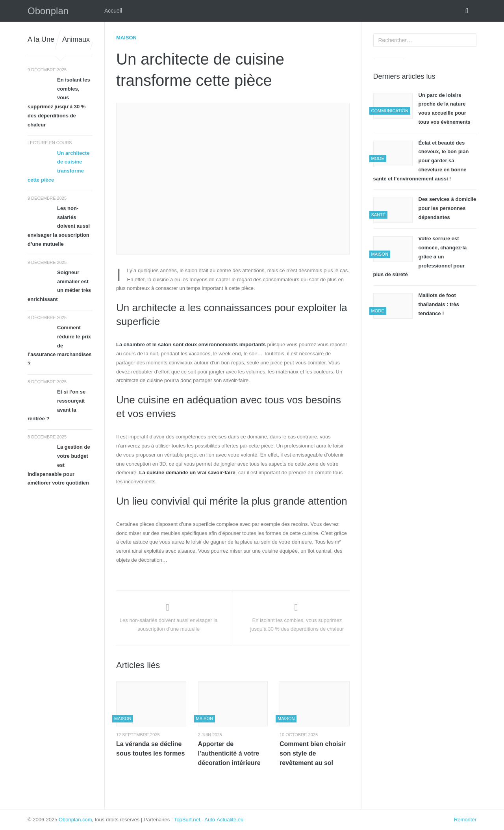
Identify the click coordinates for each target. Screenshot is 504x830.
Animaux (76, 39)
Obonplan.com (75, 820)
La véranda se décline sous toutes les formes (150, 749)
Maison (126, 38)
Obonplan (48, 11)
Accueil (113, 11)
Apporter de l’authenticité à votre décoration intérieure (229, 753)
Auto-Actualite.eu (224, 820)
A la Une (41, 39)
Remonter (465, 820)
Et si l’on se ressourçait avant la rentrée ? (57, 405)
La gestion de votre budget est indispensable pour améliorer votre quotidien (59, 465)
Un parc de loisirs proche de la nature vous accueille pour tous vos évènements (445, 109)
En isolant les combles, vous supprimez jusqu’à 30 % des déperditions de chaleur (59, 102)
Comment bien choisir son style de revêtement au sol (313, 753)
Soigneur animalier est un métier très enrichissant (59, 286)
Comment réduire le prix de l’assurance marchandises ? (60, 345)
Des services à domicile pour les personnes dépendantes (447, 208)
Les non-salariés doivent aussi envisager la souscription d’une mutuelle (59, 226)
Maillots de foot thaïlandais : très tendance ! (439, 304)
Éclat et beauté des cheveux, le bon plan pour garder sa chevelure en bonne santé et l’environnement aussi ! (421, 161)
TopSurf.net (187, 820)
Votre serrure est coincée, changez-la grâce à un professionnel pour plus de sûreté (420, 256)
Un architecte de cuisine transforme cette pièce (58, 166)
